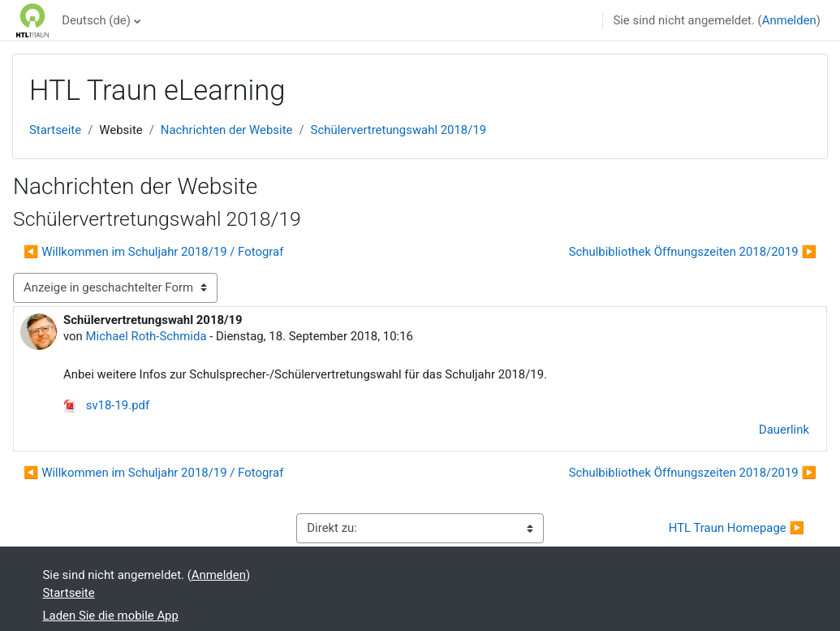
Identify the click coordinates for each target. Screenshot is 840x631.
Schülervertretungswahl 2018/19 (399, 130)
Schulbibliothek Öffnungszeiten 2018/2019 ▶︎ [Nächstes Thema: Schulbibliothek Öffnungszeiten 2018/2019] (693, 252)
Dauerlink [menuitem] (784, 430)
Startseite (55, 130)
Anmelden (789, 20)
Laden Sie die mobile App (111, 616)
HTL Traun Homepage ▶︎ (737, 528)
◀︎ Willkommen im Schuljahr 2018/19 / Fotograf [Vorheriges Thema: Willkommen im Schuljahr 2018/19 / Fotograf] (153, 252)
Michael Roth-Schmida (146, 336)
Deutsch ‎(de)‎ (96, 20)
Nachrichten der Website (227, 130)
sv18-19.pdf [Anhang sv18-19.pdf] (106, 405)
